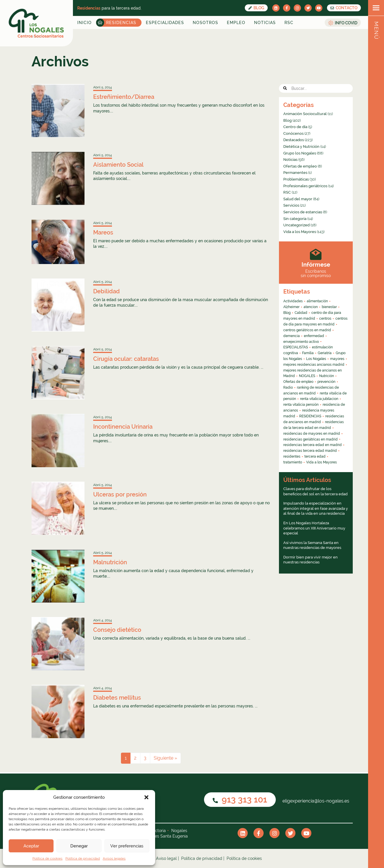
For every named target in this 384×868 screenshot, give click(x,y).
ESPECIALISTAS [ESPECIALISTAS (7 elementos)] (296, 347)
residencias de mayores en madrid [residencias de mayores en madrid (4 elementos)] (312, 434)
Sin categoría (295, 219)
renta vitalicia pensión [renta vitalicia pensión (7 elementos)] (301, 405)
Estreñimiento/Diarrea (124, 97)
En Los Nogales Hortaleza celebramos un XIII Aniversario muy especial (314, 528)
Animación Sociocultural (305, 114)
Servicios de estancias (303, 212)
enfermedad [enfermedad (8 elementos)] (314, 336)
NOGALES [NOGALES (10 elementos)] (307, 376)
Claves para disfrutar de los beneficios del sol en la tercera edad (315, 491)
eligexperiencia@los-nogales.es (315, 801)
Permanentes (295, 173)
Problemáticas (296, 179)
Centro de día (295, 127)
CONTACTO (344, 8)
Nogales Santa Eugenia (166, 836)
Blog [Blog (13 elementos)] (287, 313)
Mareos (103, 232)
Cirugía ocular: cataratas (126, 359)
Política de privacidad (83, 858)
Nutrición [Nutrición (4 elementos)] (327, 376)
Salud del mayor (298, 199)
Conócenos (293, 133)
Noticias (265, 23)
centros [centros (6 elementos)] (325, 319)
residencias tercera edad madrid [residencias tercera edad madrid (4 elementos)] (310, 451)
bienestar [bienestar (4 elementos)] (329, 307)
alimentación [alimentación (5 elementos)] (317, 301)
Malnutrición (110, 562)
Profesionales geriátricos (305, 186)
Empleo (236, 23)
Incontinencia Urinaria (123, 427)
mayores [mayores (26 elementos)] (337, 359)
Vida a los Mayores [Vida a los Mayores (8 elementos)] (321, 462)
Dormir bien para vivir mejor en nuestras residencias (310, 560)
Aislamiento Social (118, 165)
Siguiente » (165, 758)
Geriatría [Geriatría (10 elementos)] (325, 353)
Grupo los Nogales (300, 153)
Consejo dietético (117, 630)
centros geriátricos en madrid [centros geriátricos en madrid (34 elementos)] (307, 330)
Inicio (84, 23)
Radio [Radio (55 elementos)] (288, 387)
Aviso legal (166, 858)
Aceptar (31, 846)
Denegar (79, 846)
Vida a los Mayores (300, 232)
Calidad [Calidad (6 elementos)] (301, 313)
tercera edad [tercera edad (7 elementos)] (315, 456)
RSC (289, 23)
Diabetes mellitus (117, 698)
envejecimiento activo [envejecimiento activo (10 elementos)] (301, 342)
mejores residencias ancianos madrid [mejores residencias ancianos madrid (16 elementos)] (314, 365)
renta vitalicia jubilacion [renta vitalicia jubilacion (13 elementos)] (319, 399)
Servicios (291, 205)
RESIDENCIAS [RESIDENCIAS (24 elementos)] (310, 416)
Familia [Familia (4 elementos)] (308, 353)
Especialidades (165, 23)
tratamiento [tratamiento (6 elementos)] (293, 462)
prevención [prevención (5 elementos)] (326, 382)
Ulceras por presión (120, 494)
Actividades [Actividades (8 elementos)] (293, 301)
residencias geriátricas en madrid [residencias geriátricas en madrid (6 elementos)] (310, 439)
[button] (146, 797)
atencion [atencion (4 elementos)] (311, 307)
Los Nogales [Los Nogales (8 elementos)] (316, 359)
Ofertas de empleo (300, 166)
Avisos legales (114, 858)
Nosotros (205, 23)
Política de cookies (47, 858)
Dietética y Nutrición (301, 147)
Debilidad (106, 291)
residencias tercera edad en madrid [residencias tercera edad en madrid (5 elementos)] (313, 445)
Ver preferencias (127, 846)
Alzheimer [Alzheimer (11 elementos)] (291, 307)
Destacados (294, 140)
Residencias (121, 23)
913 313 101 (240, 799)
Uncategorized (296, 225)
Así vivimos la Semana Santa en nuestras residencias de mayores (312, 545)
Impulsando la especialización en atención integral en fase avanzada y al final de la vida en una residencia (316, 508)
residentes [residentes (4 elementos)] (292, 456)
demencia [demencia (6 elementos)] (292, 336)
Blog (256, 8)
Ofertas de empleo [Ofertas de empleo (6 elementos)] (298, 382)
